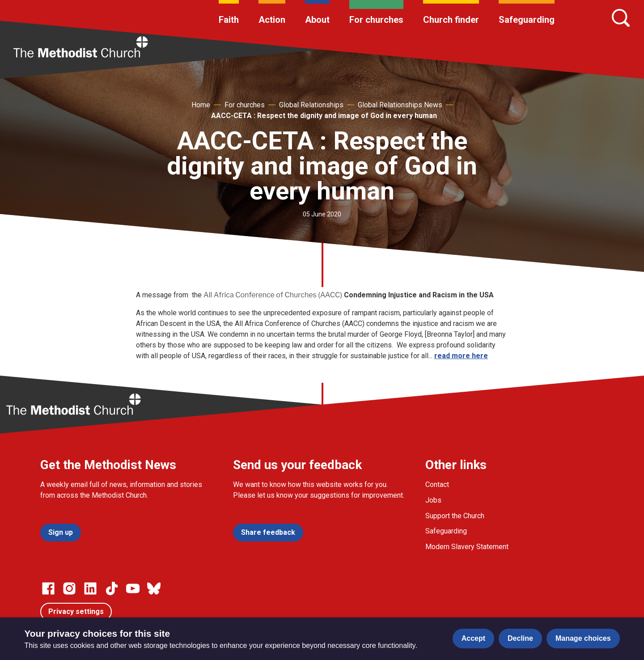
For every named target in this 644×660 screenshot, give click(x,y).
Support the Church (455, 516)
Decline (520, 638)
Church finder (451, 20)
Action (272, 20)
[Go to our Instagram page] (69, 588)
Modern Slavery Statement (467, 547)
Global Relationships (311, 105)
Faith (229, 20)
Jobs (433, 500)
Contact (437, 484)
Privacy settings (76, 611)
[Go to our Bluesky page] (154, 588)
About (317, 20)
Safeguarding (527, 20)
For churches (376, 20)
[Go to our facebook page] (48, 588)
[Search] (621, 18)
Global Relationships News (400, 105)
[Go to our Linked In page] (90, 588)
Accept (473, 638)
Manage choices (583, 638)
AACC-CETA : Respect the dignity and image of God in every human (324, 116)
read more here (461, 356)
